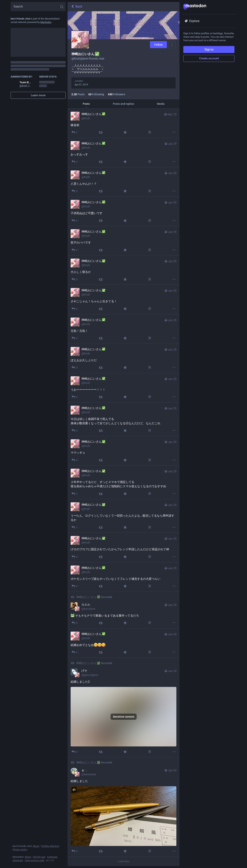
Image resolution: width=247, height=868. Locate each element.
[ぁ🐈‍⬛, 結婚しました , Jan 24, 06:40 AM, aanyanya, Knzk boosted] (123, 807)
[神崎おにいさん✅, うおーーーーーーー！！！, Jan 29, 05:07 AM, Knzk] (123, 388)
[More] (174, 132)
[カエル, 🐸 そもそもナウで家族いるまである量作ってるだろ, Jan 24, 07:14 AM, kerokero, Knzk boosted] (123, 610)
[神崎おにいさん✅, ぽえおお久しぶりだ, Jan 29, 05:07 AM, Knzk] (123, 359)
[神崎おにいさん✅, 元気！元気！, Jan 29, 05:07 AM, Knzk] (123, 329)
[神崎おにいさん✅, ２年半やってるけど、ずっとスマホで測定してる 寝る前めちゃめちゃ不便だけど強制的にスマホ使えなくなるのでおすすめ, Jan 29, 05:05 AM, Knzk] (123, 482)
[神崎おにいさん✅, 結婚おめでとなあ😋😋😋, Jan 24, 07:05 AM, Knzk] (123, 643)
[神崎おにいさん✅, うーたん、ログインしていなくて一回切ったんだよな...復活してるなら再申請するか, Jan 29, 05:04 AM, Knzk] (123, 516)
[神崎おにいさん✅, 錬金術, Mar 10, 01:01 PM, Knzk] (123, 123)
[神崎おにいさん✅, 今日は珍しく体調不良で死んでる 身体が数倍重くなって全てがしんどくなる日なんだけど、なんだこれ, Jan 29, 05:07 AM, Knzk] (123, 419)
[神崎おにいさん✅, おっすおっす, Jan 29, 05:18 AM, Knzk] (123, 153)
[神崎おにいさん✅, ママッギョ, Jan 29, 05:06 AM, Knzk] (123, 451)
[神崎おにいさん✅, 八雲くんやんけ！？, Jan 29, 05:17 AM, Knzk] (123, 182)
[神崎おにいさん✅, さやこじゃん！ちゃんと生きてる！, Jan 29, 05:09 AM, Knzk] (123, 300)
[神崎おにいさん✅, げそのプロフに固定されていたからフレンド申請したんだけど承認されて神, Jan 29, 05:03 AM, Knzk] (123, 548)
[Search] (38, 7)
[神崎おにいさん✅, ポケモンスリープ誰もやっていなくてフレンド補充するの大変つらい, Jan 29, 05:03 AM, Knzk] (123, 577)
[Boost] (101, 132)
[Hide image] (74, 790)
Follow (158, 45)
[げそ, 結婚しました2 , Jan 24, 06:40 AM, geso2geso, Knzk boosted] (123, 708)
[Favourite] (125, 132)
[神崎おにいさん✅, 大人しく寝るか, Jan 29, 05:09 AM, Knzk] (123, 270)
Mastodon (46, 22)
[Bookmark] (150, 132)
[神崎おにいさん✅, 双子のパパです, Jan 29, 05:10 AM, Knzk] (123, 241)
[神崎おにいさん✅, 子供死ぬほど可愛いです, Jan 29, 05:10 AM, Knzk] (123, 211)
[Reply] (74, 132)
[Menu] (172, 45)
